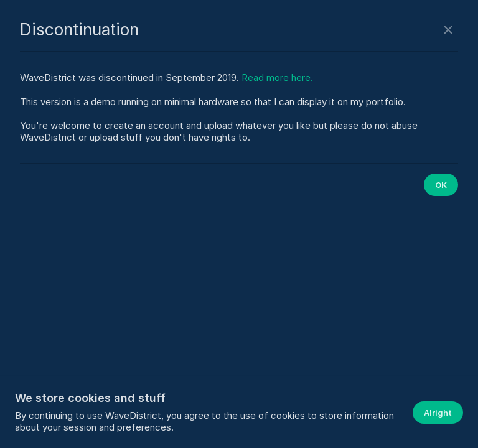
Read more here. (277, 77)
